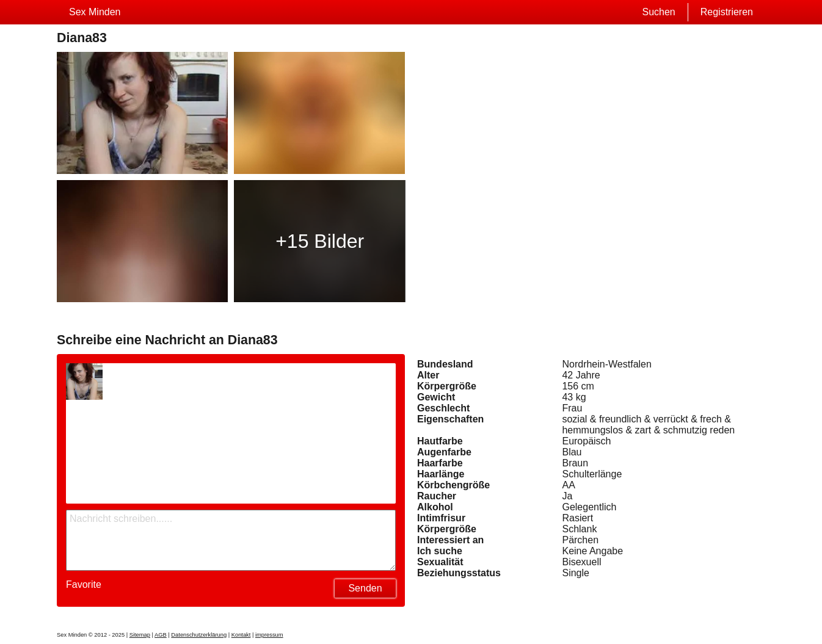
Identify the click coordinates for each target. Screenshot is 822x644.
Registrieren (727, 12)
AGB (161, 635)
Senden (365, 588)
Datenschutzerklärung (199, 635)
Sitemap (140, 635)
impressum (269, 635)
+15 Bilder (320, 241)
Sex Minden (95, 12)
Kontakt (241, 635)
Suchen (658, 12)
